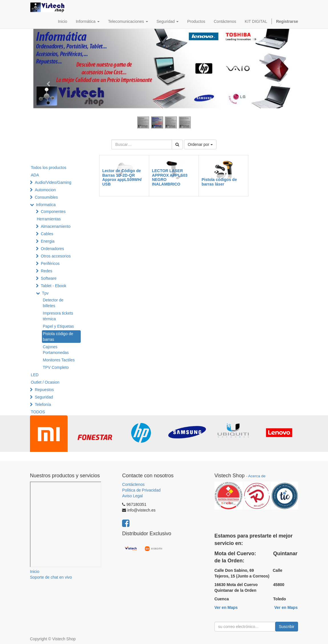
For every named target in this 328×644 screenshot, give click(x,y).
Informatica (46, 205)
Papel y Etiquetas (58, 326)
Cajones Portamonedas (56, 350)
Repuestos (44, 390)
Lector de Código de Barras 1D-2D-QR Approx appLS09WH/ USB (122, 177)
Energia (48, 241)
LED (35, 375)
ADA (35, 175)
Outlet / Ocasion (45, 382)
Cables (47, 234)
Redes (46, 271)
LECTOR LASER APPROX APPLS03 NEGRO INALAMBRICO (170, 177)
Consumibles (46, 197)
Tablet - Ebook (54, 286)
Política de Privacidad (141, 490)
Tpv (45, 293)
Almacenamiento (56, 226)
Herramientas (49, 219)
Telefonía (43, 404)
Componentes (53, 212)
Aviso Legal (132, 496)
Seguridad (44, 397)
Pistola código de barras (58, 337)
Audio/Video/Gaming (53, 182)
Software (49, 278)
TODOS (38, 412)
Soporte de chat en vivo (51, 577)
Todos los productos (49, 168)
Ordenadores (52, 249)
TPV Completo (56, 367)
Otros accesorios (56, 256)
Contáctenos (133, 484)
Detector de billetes (53, 303)
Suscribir (287, 627)
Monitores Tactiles (59, 360)
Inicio (35, 571)
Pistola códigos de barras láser (219, 182)
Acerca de (257, 476)
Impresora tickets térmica (58, 316)
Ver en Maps (226, 607)
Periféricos (50, 263)
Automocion (45, 190)
